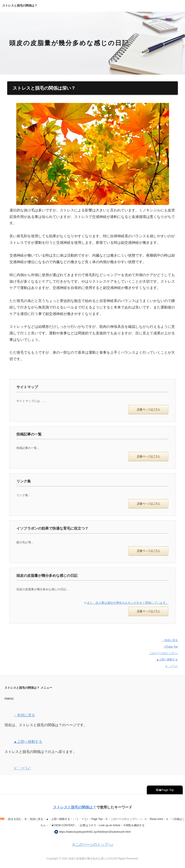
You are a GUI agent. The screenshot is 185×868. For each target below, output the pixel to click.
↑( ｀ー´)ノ (171, 666)
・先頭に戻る (170, 640)
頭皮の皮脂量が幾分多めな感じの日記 (69, 43)
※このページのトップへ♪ (93, 845)
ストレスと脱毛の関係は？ (75, 807)
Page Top (168, 790)
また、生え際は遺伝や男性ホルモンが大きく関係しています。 (128, 603)
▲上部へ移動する (167, 659)
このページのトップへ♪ (164, 653)
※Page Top (171, 647)
